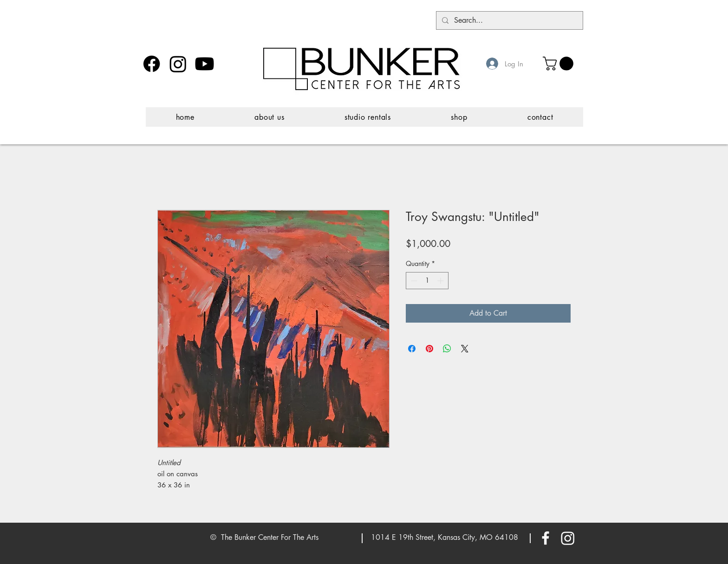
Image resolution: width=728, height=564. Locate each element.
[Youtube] (205, 64)
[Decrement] (413, 281)
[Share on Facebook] (412, 349)
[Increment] (441, 281)
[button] (560, 64)
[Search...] (509, 20)
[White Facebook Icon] (546, 538)
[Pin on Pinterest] (429, 349)
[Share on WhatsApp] (447, 349)
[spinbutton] (427, 281)
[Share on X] (465, 349)
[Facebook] (152, 64)
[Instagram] (178, 64)
